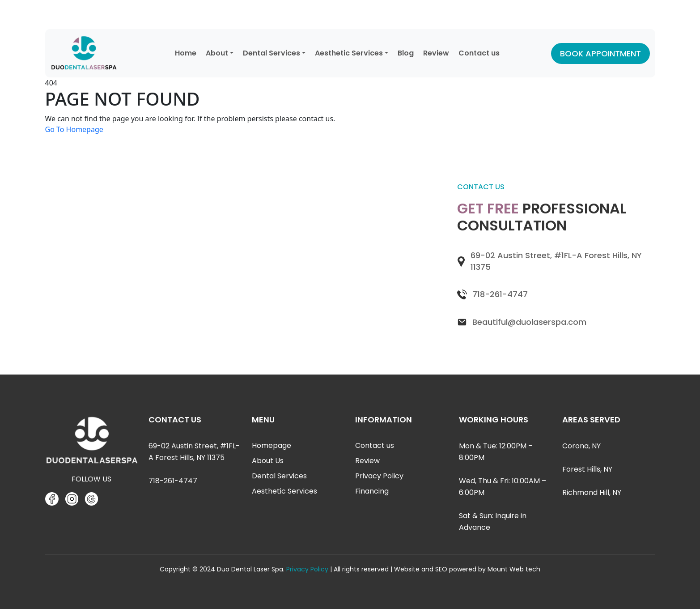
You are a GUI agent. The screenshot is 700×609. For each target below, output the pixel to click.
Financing (372, 491)
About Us (268, 461)
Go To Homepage (74, 129)
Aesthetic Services (349, 53)
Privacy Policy (379, 476)
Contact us (479, 53)
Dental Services (272, 53)
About (217, 53)
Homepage (272, 445)
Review (436, 53)
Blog (406, 53)
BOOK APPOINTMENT (600, 53)
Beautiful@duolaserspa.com (529, 322)
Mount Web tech (514, 569)
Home (186, 53)
